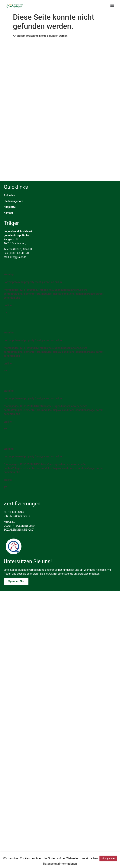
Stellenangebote (13, 247)
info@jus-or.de (18, 303)
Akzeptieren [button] (108, 858)
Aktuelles (9, 242)
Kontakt (8, 259)
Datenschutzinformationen (60, 864)
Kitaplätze (10, 253)
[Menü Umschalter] (112, 6)
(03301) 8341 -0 (23, 295)
